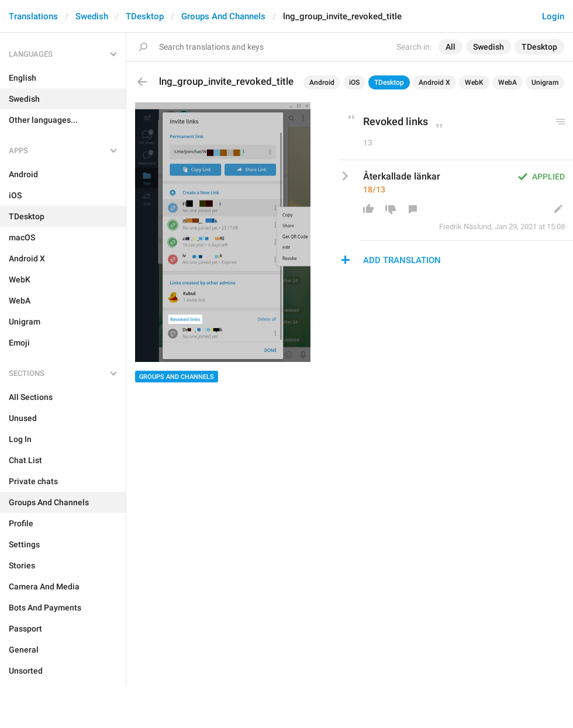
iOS (354, 82)
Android (322, 82)
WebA (508, 82)
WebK (474, 82)
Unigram (545, 82)
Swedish (92, 16)
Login (553, 16)
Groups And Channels (223, 16)
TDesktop (145, 16)
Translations (33, 16)
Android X (434, 82)
